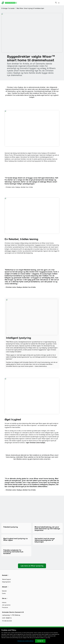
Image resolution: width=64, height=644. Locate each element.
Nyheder (4, 591)
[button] (9, 8)
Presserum (5, 607)
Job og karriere (6, 605)
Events (4, 593)
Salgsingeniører (6, 582)
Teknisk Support (6, 579)
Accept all (40, 641)
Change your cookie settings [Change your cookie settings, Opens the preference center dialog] (25, 641)
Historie (4, 603)
